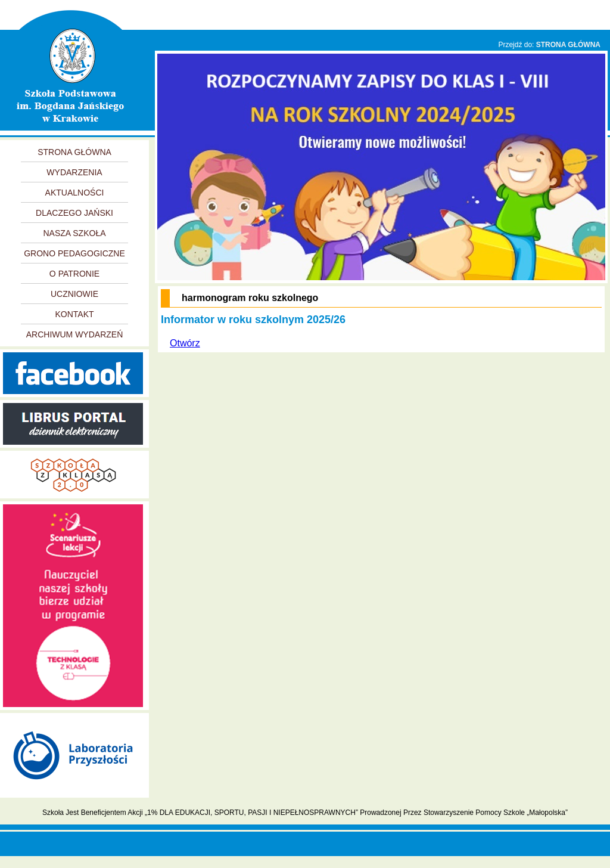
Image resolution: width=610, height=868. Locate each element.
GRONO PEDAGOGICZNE (74, 253)
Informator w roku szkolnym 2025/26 (253, 320)
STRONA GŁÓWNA (568, 45)
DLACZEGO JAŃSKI (74, 213)
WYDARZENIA (74, 172)
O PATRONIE (74, 274)
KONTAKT (74, 314)
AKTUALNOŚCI (75, 193)
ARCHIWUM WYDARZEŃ (75, 334)
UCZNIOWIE (74, 294)
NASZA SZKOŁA (74, 233)
